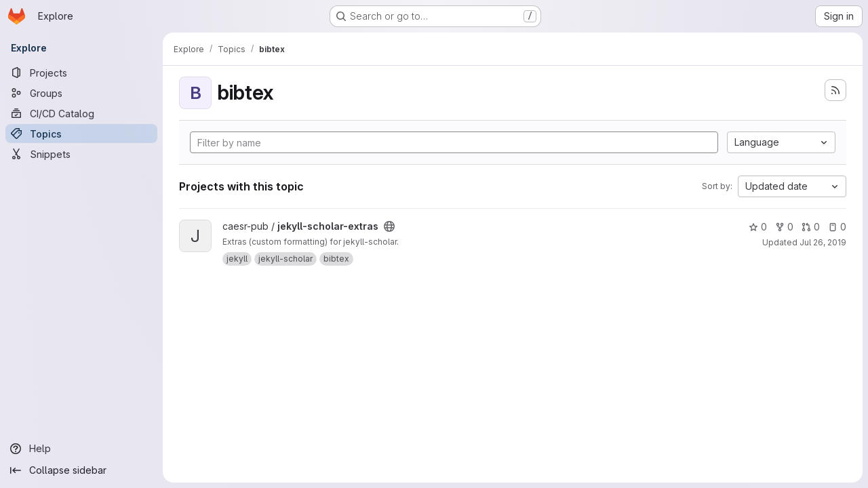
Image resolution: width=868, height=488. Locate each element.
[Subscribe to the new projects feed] (835, 90)
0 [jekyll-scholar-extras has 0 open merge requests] (811, 227)
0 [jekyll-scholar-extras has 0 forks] (784, 227)
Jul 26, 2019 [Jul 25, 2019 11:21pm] (823, 242)
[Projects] (81, 73)
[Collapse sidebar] (81, 470)
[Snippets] (81, 154)
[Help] (81, 449)
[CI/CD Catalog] (81, 113)
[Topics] (81, 134)
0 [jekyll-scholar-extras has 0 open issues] (837, 227)
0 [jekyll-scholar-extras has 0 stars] (758, 227)
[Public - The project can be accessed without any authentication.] (389, 226)
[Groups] (81, 93)
